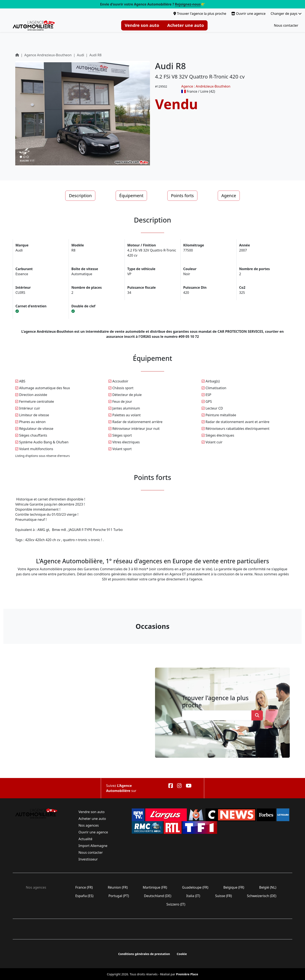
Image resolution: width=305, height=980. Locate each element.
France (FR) (84, 887)
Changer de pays (286, 14)
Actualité (85, 839)
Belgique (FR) (234, 887)
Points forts (182, 196)
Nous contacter (286, 25)
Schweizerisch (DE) (262, 896)
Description (80, 196)
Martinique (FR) (155, 887)
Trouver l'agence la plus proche (200, 14)
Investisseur (88, 859)
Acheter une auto (186, 25)
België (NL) (268, 887)
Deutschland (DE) (158, 896)
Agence (229, 196)
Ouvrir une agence (248, 14)
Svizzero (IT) (176, 904)
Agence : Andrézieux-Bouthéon (206, 86)
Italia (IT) (193, 896)
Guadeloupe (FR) (195, 887)
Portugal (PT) (119, 896)
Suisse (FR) (224, 896)
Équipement (131, 196)
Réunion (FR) (118, 887)
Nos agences (89, 825)
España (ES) (84, 896)
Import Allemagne (93, 846)
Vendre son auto (142, 25)
